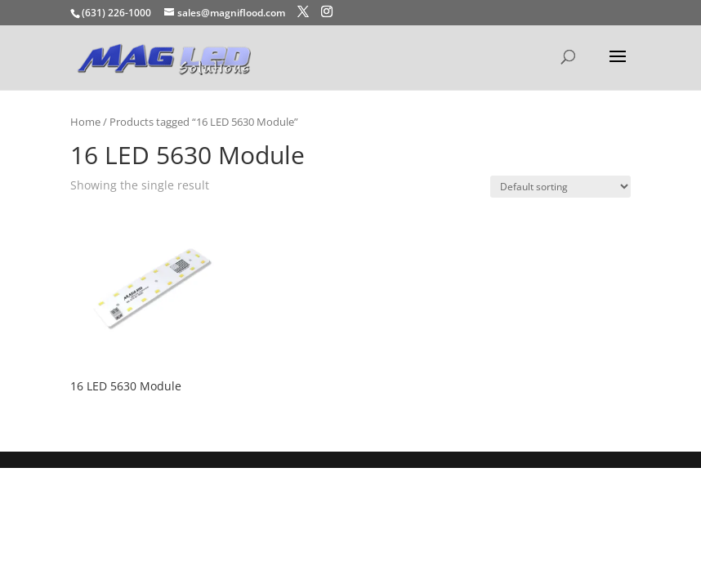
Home (85, 122)
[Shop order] (560, 187)
